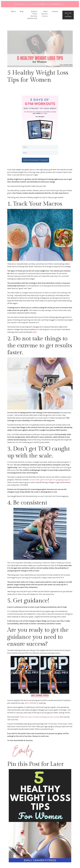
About (13, 11)
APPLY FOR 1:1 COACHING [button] (68, 15)
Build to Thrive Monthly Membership (32, 15)
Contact (55, 11)
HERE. (35, 331)
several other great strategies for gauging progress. (50, 479)
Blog (22, 11)
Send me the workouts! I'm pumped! (36, 159)
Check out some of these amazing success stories (40, 716)
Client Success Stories (44, 14)
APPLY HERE (29, 702)
